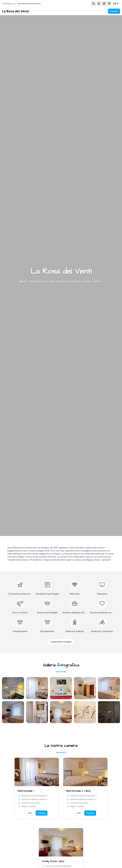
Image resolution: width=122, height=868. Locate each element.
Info (30, 813)
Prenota (114, 11)
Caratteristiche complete (61, 642)
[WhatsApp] (99, 4)
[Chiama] (94, 4)
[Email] (104, 4)
